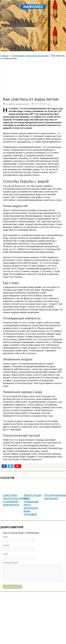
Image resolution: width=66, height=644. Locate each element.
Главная (4, 56)
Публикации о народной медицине (30, 56)
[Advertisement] (33, 31)
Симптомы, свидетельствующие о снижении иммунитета (17, 500)
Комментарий (11, 563)
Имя (5, 537)
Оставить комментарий (17, 104)
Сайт (6, 554)
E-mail (6, 545)
